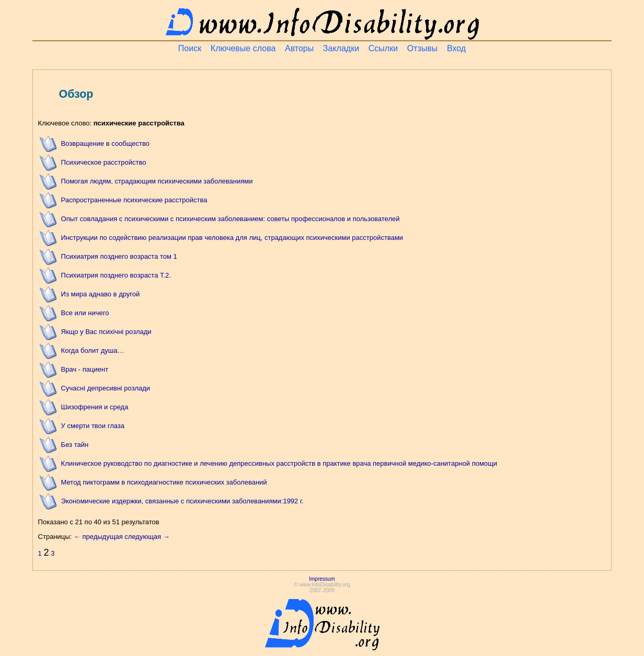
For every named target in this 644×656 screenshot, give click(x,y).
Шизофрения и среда (95, 407)
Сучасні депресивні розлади (106, 388)
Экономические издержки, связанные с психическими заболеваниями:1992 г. (182, 501)
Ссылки (383, 48)
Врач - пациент (85, 369)
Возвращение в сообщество (105, 143)
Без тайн (75, 445)
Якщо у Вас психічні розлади (106, 332)
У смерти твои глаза (93, 426)
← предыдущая (98, 537)
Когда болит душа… (93, 350)
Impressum (322, 579)
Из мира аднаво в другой (101, 294)
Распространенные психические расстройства (134, 200)
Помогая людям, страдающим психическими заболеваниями (157, 181)
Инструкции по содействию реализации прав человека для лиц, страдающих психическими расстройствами (232, 238)
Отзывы (423, 48)
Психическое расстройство (104, 162)
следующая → (147, 537)
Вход (456, 48)
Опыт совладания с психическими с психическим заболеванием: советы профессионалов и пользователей (231, 219)
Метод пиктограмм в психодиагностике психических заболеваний (164, 482)
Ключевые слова (243, 48)
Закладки (341, 48)
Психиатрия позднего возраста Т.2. (116, 275)
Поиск (190, 48)
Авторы (299, 48)
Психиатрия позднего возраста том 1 (119, 256)
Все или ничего (85, 313)
